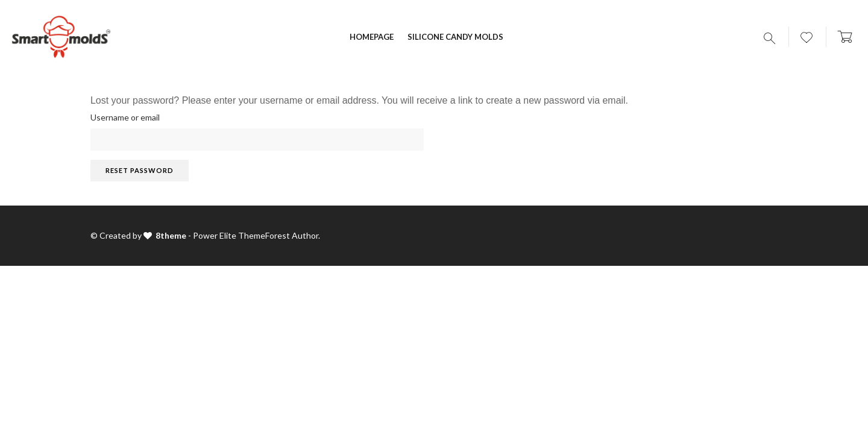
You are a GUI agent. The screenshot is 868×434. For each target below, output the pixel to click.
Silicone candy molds (455, 37)
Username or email (125, 117)
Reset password (140, 170)
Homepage (372, 37)
